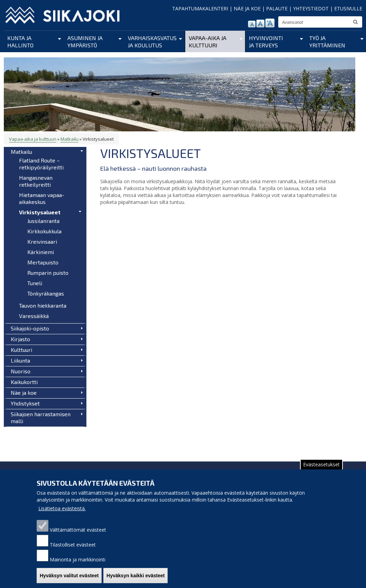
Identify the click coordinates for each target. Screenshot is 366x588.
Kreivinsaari (42, 241)
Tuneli (35, 283)
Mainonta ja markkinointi (78, 566)
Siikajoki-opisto (30, 328)
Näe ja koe (24, 393)
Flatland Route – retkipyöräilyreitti (41, 164)
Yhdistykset (25, 403)
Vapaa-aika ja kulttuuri (208, 41)
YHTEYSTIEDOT (311, 8)
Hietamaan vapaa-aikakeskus (42, 198)
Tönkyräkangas (46, 293)
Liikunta (20, 360)
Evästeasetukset (321, 471)
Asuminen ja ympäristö (85, 41)
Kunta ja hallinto (20, 41)
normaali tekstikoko (260, 24)
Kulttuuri (21, 350)
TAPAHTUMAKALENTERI (200, 8)
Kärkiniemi (41, 252)
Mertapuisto (43, 262)
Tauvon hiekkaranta (43, 305)
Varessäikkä (34, 316)
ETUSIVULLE (348, 8)
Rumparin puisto (48, 273)
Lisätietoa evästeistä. (62, 515)
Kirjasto (20, 339)
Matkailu (69, 139)
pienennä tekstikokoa (252, 24)
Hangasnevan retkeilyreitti (36, 181)
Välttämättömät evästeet (78, 536)
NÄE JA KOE (247, 8)
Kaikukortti (24, 382)
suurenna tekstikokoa (270, 23)
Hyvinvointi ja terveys (266, 41)
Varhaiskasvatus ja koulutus (152, 41)
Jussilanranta (43, 221)
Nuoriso (21, 371)
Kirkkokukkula (44, 231)
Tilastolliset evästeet (73, 551)
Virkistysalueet (40, 212)
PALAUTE (277, 8)
